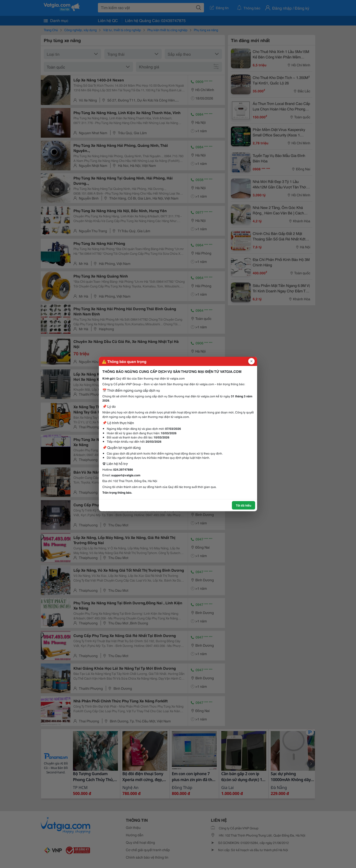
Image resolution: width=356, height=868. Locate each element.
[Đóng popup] (251, 361)
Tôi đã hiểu (244, 505)
